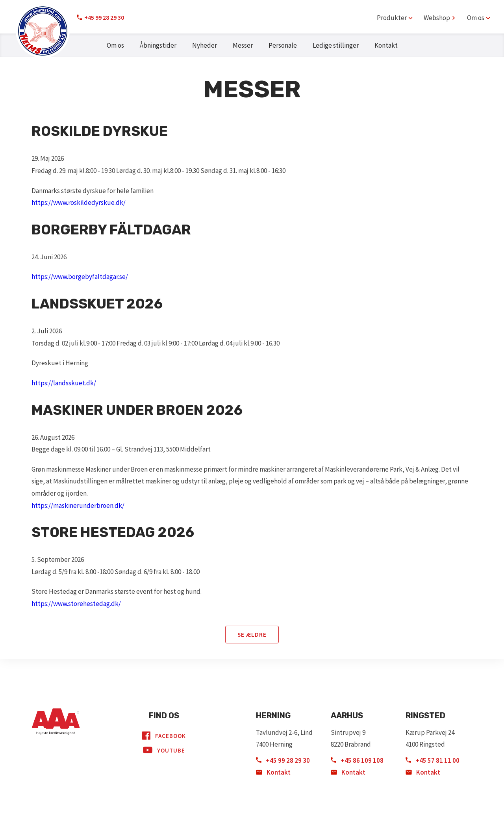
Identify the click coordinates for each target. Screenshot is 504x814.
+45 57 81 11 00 (433, 760)
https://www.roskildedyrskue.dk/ (79, 203)
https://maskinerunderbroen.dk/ (78, 505)
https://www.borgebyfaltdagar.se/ (80, 277)
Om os (115, 45)
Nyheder (205, 45)
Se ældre (252, 635)
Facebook (164, 736)
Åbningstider (158, 45)
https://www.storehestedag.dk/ (76, 604)
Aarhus (347, 716)
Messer (243, 45)
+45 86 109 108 (357, 760)
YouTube (164, 750)
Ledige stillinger (336, 45)
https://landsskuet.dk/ (64, 383)
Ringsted (425, 716)
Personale (283, 45)
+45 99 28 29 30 (104, 17)
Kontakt (386, 45)
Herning (273, 716)
